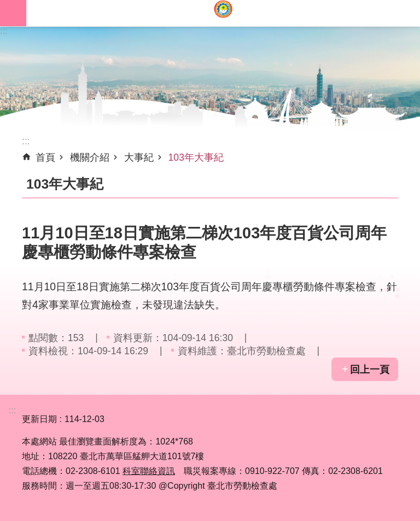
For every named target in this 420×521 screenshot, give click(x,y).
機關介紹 (90, 157)
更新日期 (39, 419)
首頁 (45, 157)
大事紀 (139, 157)
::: (4, 31)
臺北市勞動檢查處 (223, 13)
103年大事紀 (196, 157)
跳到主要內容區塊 (6, 6)
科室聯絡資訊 (149, 471)
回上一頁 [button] (370, 370)
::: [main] (26, 141)
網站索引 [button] (13, 13)
